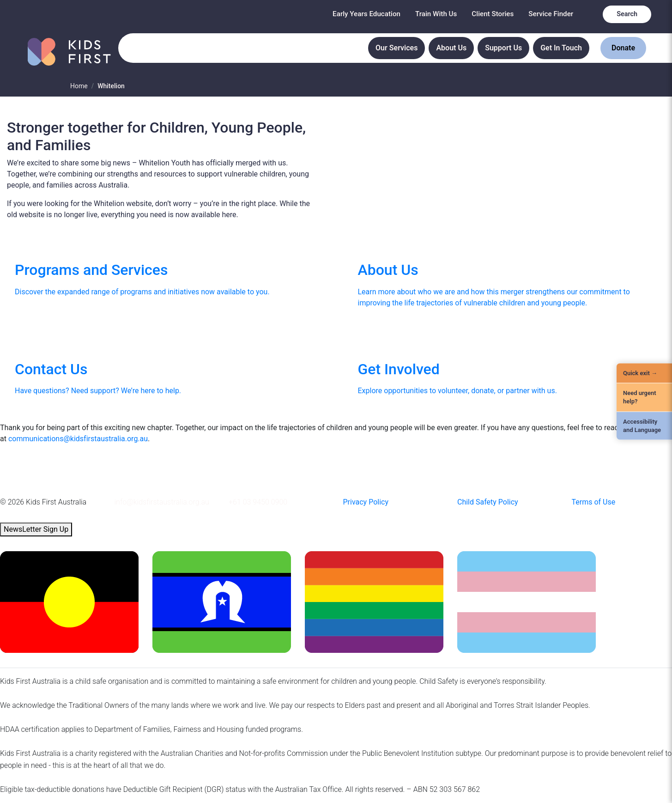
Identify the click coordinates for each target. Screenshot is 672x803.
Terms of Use (594, 502)
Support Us (503, 48)
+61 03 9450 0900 (258, 502)
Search (627, 14)
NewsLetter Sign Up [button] (36, 529)
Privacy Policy (366, 502)
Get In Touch (561, 48)
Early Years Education (366, 14)
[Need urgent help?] (644, 397)
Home (79, 86)
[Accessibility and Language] (644, 426)
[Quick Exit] (644, 373)
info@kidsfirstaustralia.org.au (162, 502)
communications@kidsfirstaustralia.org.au (78, 439)
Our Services (397, 48)
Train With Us (436, 14)
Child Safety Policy (488, 502)
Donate (623, 48)
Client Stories (493, 14)
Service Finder (551, 14)
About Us (451, 48)
